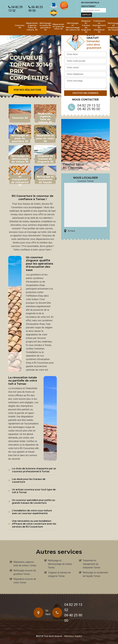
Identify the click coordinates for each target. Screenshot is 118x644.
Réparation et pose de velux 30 (58, 26)
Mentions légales (73, 636)
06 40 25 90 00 (36, 9)
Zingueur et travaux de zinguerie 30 (86, 26)
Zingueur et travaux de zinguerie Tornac (59, 574)
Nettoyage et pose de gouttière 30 (45, 26)
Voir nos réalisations (27, 90)
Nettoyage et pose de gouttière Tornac (25, 572)
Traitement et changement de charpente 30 (99, 26)
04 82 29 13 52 (15, 9)
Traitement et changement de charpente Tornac (91, 564)
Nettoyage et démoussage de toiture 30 (73, 26)
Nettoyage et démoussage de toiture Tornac (60, 564)
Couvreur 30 (20, 26)
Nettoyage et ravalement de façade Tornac (95, 574)
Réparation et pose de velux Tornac (25, 581)
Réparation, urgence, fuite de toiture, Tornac (25, 564)
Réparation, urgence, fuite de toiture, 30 (32, 26)
